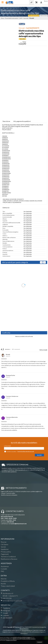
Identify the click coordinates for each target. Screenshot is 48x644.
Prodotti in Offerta (8, 581)
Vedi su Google (43, 350)
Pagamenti (5, 554)
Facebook (5, 608)
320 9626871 (7, 618)
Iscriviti (39, 455)
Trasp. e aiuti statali (8, 586)
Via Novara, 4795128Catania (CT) (9, 595)
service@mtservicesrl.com (19, 524)
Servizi (3, 547)
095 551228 (10, 522)
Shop (2, 18)
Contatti (4, 569)
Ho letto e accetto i (11, 451)
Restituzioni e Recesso (9, 559)
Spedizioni (5, 549)
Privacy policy (6, 552)
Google (4, 613)
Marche (4, 579)
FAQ (2, 571)
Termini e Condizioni (8, 557)
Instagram (5, 611)
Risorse (46, 1)
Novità (3, 584)
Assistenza (5, 566)
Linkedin (5, 615)
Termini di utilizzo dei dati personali (26, 451)
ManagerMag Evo (24, 629)
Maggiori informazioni (11, 640)
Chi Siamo (5, 544)
